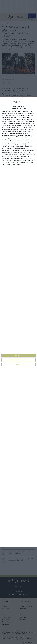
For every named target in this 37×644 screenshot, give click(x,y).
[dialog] (18, 322)
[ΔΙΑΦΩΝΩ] (33, 100)
